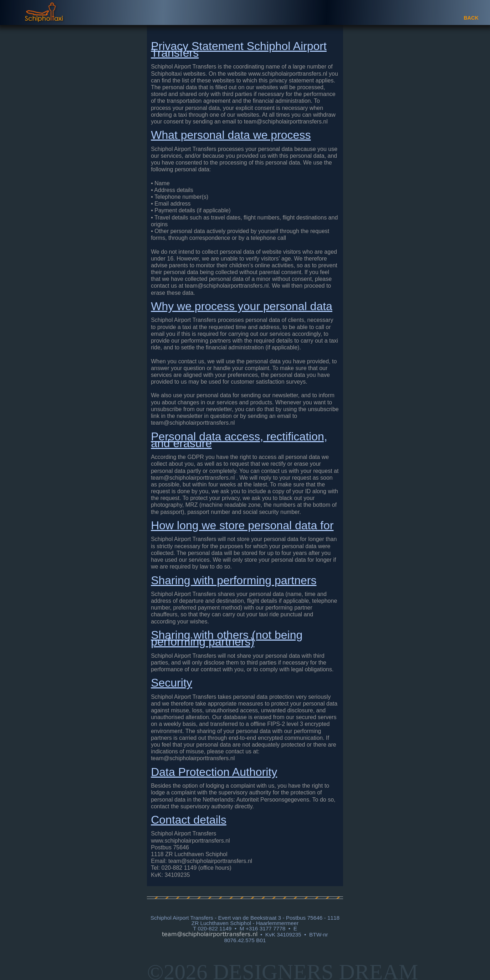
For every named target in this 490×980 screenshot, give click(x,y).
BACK (471, 18)
